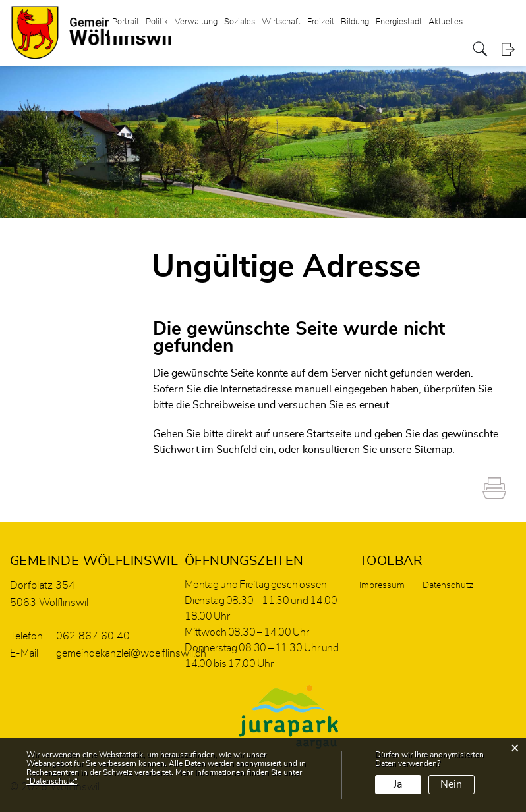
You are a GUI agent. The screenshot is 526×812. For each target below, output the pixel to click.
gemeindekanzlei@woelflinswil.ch (131, 653)
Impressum (382, 585)
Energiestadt (399, 22)
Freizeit (321, 22)
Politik (157, 22)
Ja (398, 784)
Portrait (126, 22)
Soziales (240, 22)
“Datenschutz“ (52, 781)
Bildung (355, 22)
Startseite (329, 434)
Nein (451, 784)
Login (508, 49)
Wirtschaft (281, 22)
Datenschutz (448, 585)
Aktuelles (446, 22)
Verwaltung (196, 22)
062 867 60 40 (93, 636)
